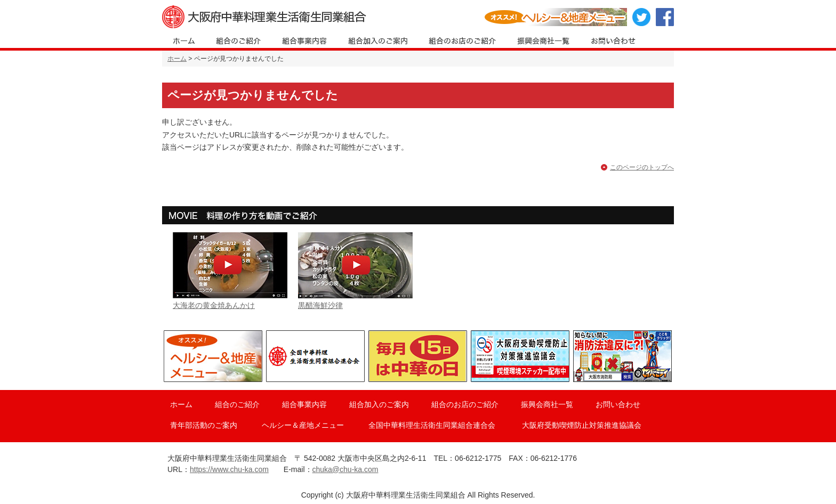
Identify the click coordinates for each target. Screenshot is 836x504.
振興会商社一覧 (547, 404)
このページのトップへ (642, 167)
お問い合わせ (618, 404)
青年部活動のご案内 (204, 425)
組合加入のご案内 (379, 404)
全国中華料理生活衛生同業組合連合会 (432, 425)
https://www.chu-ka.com (229, 469)
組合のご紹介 (237, 404)
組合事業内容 (304, 404)
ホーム (177, 59)
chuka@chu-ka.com (345, 469)
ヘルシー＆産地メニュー (303, 425)
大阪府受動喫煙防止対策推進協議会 (582, 425)
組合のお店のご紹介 (465, 404)
